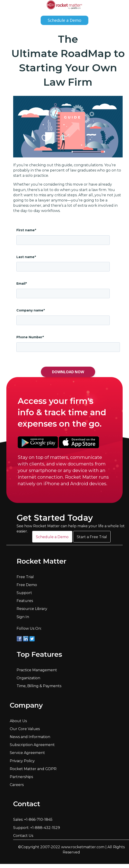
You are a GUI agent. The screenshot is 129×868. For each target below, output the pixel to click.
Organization (28, 678)
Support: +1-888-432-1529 (37, 828)
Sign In (23, 617)
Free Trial (25, 577)
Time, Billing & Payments (39, 686)
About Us (18, 721)
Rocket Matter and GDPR (33, 769)
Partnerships (21, 777)
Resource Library (32, 609)
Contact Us (23, 836)
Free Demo (27, 585)
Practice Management (37, 670)
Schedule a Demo (64, 20)
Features (25, 601)
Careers (17, 785)
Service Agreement (27, 753)
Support (24, 593)
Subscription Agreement (32, 745)
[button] (52, 537)
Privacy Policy (22, 761)
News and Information (30, 737)
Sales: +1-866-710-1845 (33, 820)
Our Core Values (25, 729)
